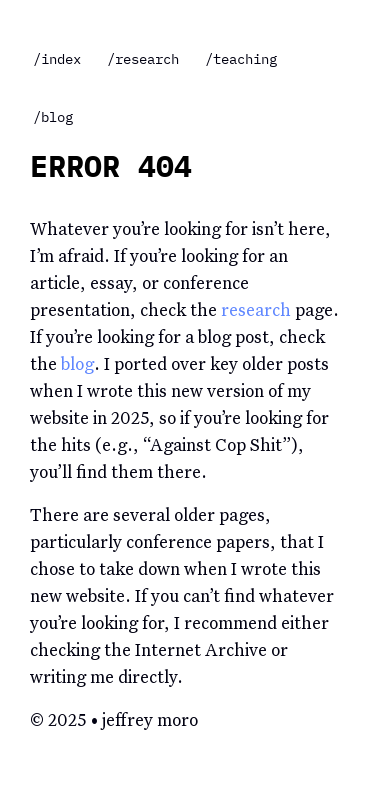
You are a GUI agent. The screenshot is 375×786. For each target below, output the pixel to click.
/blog (53, 117)
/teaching (241, 59)
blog (77, 365)
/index (57, 59)
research (256, 311)
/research (143, 59)
